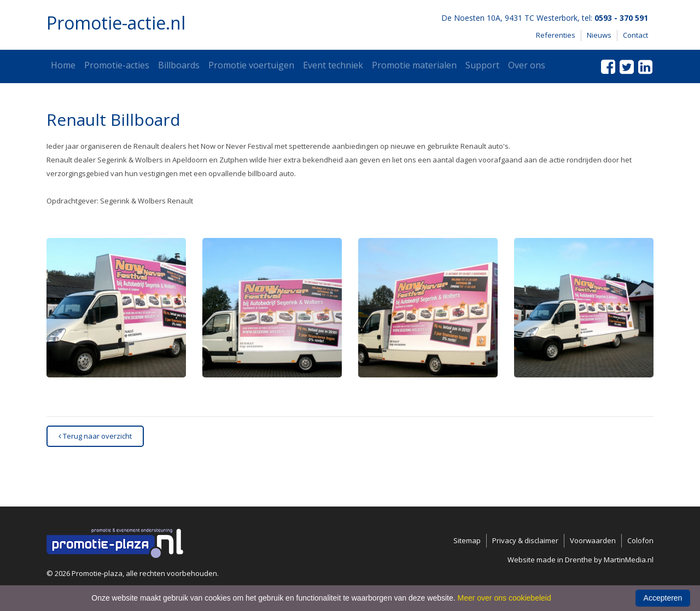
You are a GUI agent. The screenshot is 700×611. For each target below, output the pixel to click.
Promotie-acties (117, 65)
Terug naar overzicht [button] (95, 436)
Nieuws (599, 35)
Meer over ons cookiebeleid (504, 598)
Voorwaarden (593, 540)
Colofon (640, 540)
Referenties (556, 35)
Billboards (179, 65)
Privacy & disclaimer (525, 540)
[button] (116, 308)
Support (482, 65)
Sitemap (467, 540)
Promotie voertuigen (251, 65)
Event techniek (333, 65)
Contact (635, 35)
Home (63, 65)
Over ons (527, 65)
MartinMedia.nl (629, 560)
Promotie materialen (414, 65)
